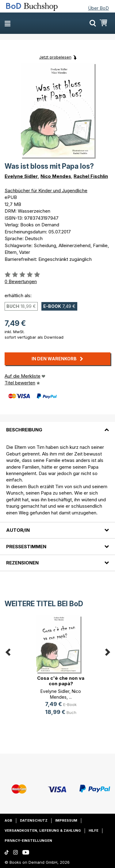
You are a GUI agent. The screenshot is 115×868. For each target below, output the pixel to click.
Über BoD (98, 8)
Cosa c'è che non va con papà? (61, 681)
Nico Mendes (56, 176)
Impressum (66, 820)
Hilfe (94, 830)
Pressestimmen (26, 547)
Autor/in (18, 530)
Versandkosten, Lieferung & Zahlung (43, 830)
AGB (8, 820)
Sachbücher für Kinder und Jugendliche (46, 191)
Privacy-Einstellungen (28, 841)
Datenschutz (34, 820)
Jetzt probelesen (55, 57)
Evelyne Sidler (21, 176)
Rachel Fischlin (91, 176)
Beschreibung (24, 430)
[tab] (57, 426)
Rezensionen (22, 563)
